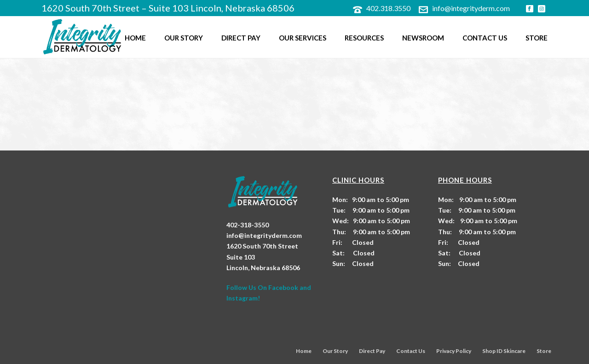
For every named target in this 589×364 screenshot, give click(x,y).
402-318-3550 (248, 225)
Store (537, 38)
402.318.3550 (388, 8)
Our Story (184, 38)
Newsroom (423, 38)
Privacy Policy (454, 351)
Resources (364, 38)
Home (135, 38)
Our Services (303, 38)
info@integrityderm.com (471, 8)
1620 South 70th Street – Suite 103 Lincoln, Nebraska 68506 (168, 8)
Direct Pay (241, 38)
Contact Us (485, 38)
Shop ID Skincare (504, 351)
